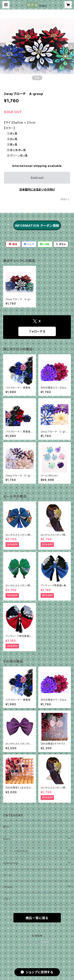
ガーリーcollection (16, 851)
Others (8, 887)
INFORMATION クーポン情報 (37, 226)
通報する (65, 199)
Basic (7, 839)
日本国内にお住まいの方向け (37, 189)
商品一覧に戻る (37, 918)
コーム (7, 875)
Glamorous (11, 863)
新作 (6, 827)
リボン (7, 899)
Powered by (37, 942)
